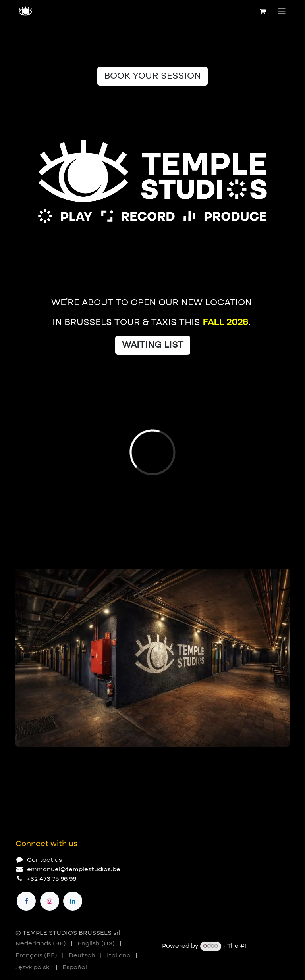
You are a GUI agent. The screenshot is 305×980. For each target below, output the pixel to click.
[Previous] (258, 759)
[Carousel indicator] (19, 759)
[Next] (280, 759)
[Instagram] (50, 901)
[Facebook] (26, 901)
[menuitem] (41, 944)
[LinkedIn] (73, 901)
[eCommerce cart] (263, 11)
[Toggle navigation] (282, 11)
